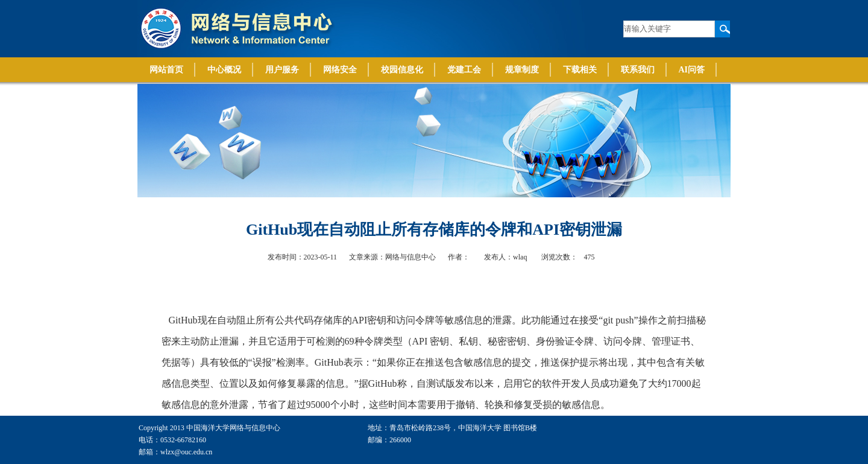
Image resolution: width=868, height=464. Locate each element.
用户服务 (282, 70)
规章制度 (522, 70)
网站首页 (166, 70)
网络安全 (340, 70)
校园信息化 (402, 70)
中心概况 (224, 70)
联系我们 (638, 70)
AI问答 (692, 70)
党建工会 (464, 70)
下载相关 (580, 70)
